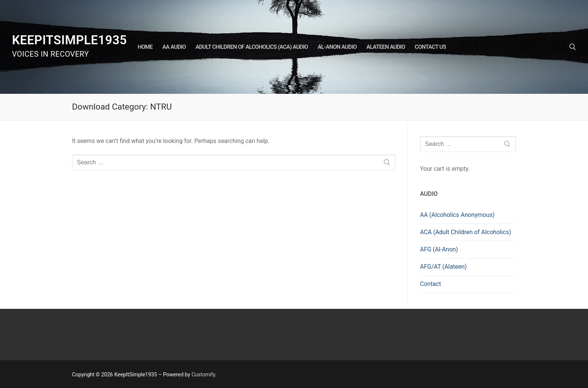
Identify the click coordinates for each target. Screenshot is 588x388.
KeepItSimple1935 (69, 40)
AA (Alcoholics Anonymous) (457, 215)
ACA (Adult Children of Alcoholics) (466, 232)
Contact (430, 284)
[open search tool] (573, 47)
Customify (203, 374)
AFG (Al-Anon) (439, 249)
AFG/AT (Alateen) (443, 267)
